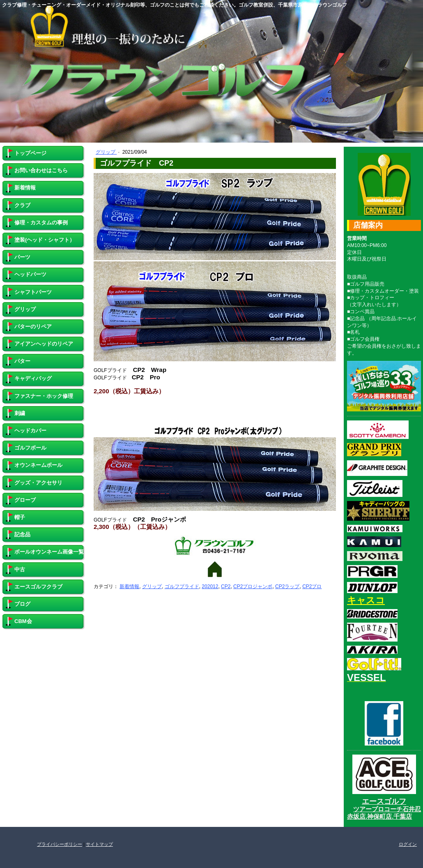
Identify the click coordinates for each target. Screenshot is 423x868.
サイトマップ (99, 844)
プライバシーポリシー (60, 844)
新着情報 (129, 586)
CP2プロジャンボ (253, 586)
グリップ (106, 152)
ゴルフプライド (182, 586)
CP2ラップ (287, 586)
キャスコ (366, 600)
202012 (210, 586)
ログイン (408, 844)
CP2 (226, 586)
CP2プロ (312, 586)
